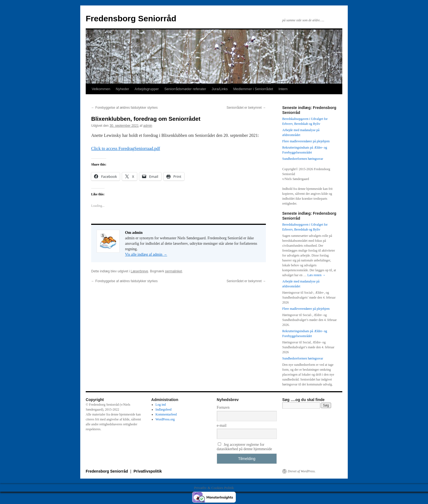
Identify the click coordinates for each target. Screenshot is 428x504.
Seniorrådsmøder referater (185, 89)
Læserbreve (139, 271)
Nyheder (122, 89)
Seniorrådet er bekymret (246, 108)
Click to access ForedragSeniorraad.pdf (126, 148)
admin (148, 126)
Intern (283, 89)
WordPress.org (165, 419)
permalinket (174, 271)
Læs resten (316, 275)
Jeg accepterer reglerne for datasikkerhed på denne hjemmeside (244, 447)
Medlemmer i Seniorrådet (253, 89)
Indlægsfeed (164, 409)
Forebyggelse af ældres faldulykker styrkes (124, 108)
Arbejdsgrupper (147, 89)
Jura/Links (220, 89)
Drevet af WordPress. (302, 471)
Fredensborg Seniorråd (131, 18)
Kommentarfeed (166, 414)
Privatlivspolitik (148, 471)
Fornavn (223, 407)
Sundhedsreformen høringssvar (303, 159)
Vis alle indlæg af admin (146, 254)
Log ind (161, 405)
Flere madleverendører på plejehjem (306, 141)
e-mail (222, 425)
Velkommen (101, 89)
